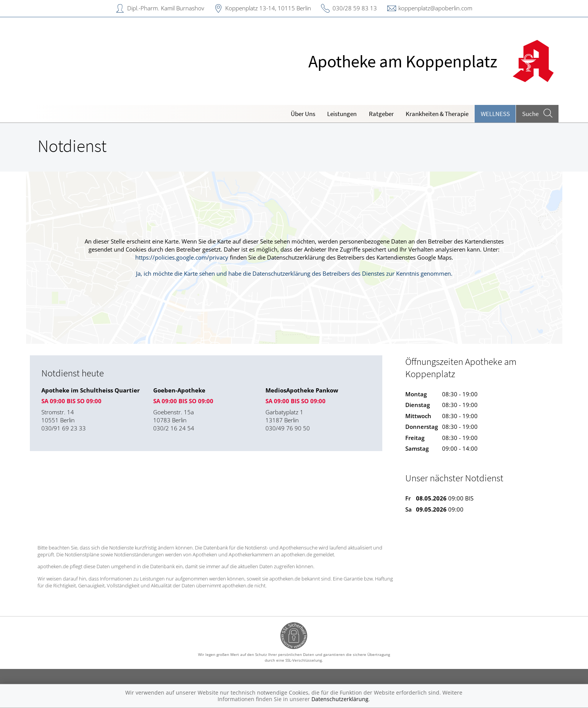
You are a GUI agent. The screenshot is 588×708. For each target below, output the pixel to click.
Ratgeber (381, 114)
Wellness (495, 114)
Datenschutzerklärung (340, 699)
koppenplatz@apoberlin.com (435, 8)
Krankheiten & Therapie (437, 114)
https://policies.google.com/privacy (182, 257)
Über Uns (303, 114)
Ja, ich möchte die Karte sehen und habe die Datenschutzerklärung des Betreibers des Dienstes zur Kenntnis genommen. (294, 273)
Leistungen (342, 114)
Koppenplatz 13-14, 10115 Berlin (268, 8)
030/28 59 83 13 (355, 8)
